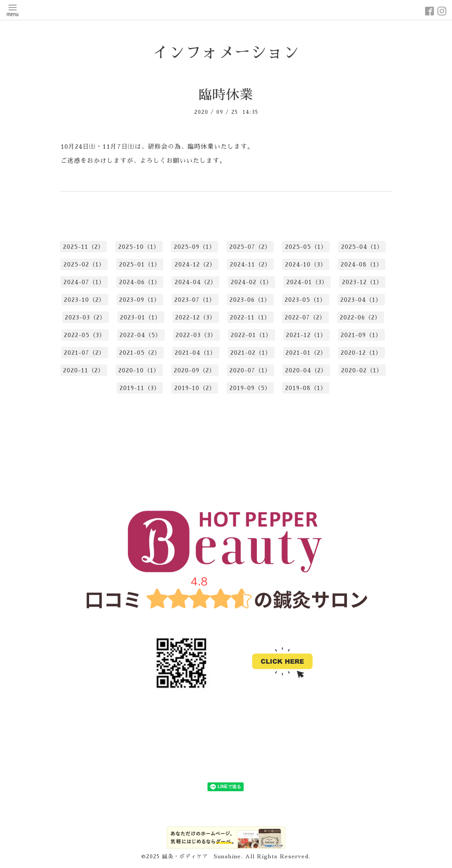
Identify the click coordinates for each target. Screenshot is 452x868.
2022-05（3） (85, 335)
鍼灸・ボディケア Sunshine (202, 857)
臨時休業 (226, 95)
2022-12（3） (196, 318)
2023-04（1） (361, 300)
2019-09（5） (250, 388)
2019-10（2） (195, 388)
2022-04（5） (141, 335)
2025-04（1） (362, 247)
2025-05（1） (306, 247)
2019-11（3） (140, 388)
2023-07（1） (195, 300)
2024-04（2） (196, 282)
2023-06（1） (250, 300)
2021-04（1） (196, 353)
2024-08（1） (362, 265)
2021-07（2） (85, 353)
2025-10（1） (139, 247)
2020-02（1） (362, 370)
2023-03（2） (85, 318)
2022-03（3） (196, 335)
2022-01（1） (251, 335)
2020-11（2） (84, 370)
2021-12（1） (306, 335)
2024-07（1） (84, 282)
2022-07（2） (305, 318)
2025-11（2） (84, 247)
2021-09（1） (361, 335)
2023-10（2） (85, 300)
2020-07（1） (250, 370)
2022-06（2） (360, 318)
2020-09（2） (195, 370)
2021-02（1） (251, 353)
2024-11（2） (250, 265)
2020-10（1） (139, 370)
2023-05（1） (305, 300)
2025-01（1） (140, 265)
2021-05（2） (140, 353)
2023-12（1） (362, 282)
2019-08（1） (306, 388)
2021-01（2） (306, 353)
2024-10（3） (306, 265)
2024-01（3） (307, 282)
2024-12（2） (195, 265)
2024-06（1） (140, 282)
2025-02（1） (84, 265)
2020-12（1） (361, 353)
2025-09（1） (195, 247)
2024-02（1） (252, 282)
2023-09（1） (140, 300)
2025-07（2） (250, 247)
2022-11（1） (250, 318)
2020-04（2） (306, 370)
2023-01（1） (141, 318)
